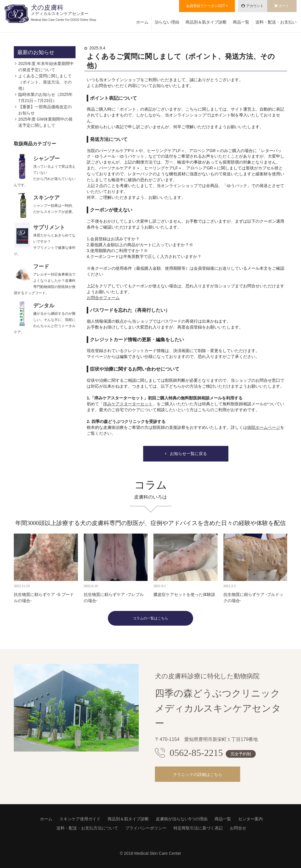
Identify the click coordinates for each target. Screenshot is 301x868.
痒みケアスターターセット (128, 404)
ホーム (142, 22)
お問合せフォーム (103, 298)
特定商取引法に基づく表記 (198, 828)
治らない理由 (167, 22)
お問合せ (238, 828)
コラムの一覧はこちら (150, 618)
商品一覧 (241, 22)
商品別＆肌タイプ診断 (206, 22)
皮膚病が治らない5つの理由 (182, 819)
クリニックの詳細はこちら (198, 774)
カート (284, 6)
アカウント (255, 6)
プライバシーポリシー (146, 828)
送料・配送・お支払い (276, 22)
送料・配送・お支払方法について (87, 828)
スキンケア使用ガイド (80, 819)
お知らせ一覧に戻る (188, 454)
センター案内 (250, 819)
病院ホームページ (264, 427)
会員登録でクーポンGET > (207, 6)
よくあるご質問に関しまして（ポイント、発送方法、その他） (45, 82)
